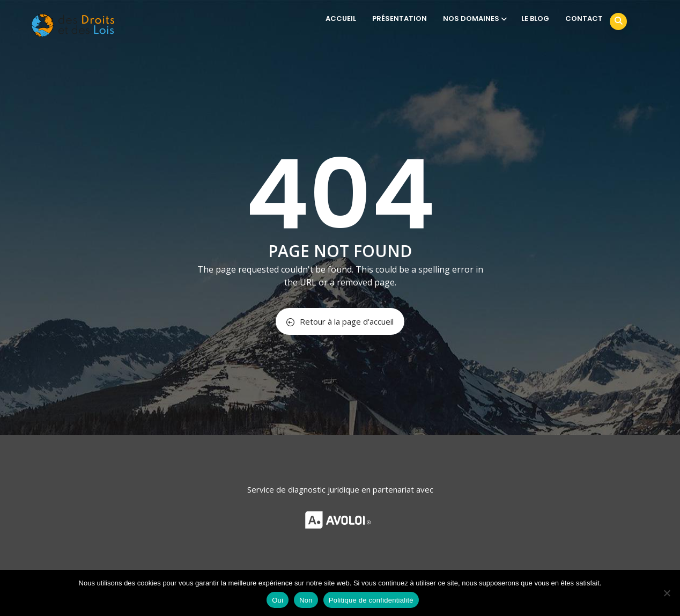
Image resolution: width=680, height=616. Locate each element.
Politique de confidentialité (371, 600)
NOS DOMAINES (474, 19)
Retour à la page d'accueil (340, 321)
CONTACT (584, 19)
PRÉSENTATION (400, 19)
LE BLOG (535, 19)
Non (306, 600)
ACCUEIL (341, 19)
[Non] (667, 593)
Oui (278, 600)
